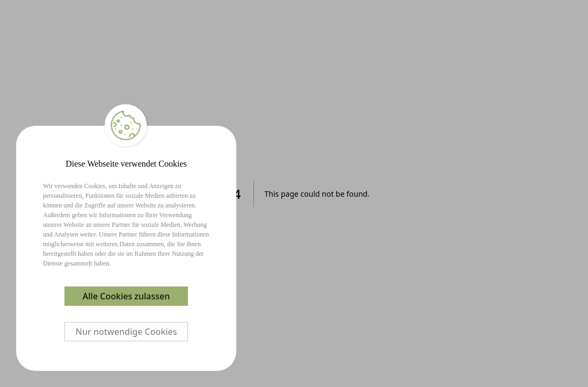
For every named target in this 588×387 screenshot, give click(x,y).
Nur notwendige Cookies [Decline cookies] (126, 332)
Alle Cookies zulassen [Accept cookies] (126, 296)
